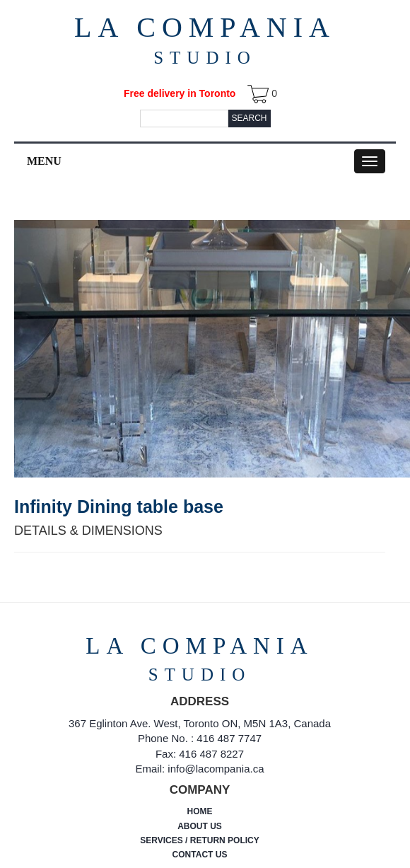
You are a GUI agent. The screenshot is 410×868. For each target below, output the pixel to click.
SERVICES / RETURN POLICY (199, 840)
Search (249, 118)
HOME (200, 811)
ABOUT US (200, 826)
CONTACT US (200, 855)
